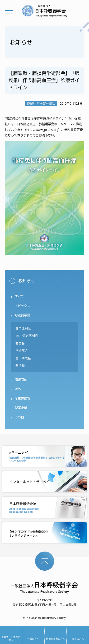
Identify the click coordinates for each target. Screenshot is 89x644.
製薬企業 (21, 408)
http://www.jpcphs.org (42, 130)
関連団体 (21, 380)
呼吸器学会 (22, 315)
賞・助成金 (23, 358)
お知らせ (27, 281)
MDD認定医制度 (27, 336)
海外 (18, 389)
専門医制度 (23, 328)
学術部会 (22, 350)
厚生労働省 (22, 398)
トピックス (22, 306)
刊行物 (20, 365)
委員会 (20, 343)
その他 (19, 417)
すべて (19, 296)
